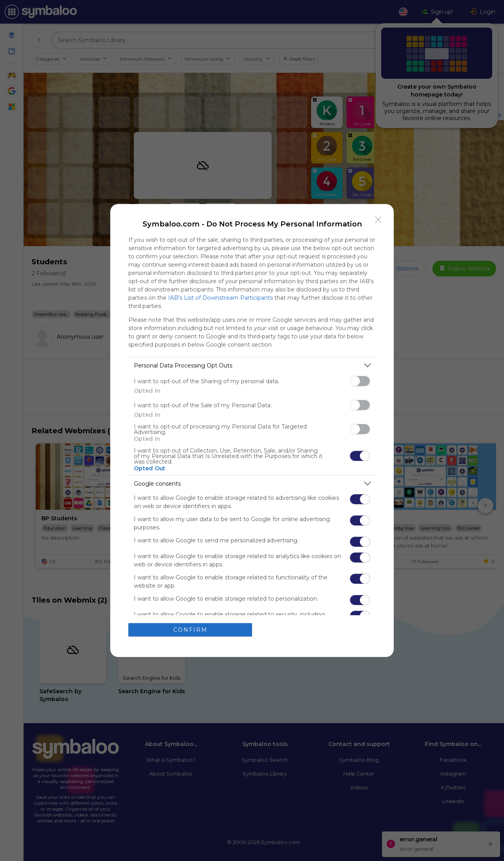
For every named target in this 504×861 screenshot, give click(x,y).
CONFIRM (190, 630)
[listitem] (252, 365)
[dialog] (252, 430)
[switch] (360, 381)
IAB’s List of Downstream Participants (220, 298)
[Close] (378, 219)
